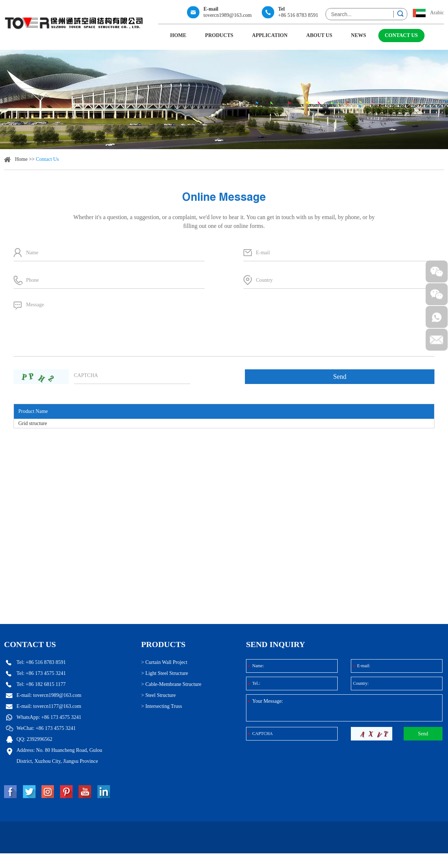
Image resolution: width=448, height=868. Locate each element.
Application (270, 35)
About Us (319, 35)
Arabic (437, 13)
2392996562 (75, 739)
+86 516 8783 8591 (298, 15)
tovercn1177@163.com (93, 706)
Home (178, 35)
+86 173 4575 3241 (97, 717)
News (358, 35)
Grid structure (33, 423)
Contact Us (401, 35)
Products (219, 35)
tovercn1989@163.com (227, 15)
